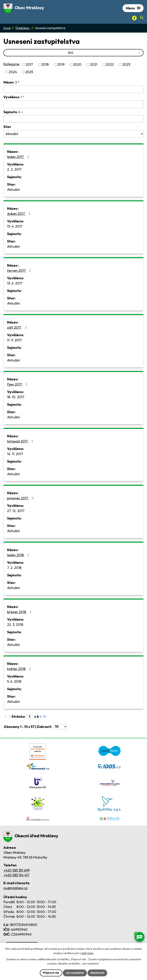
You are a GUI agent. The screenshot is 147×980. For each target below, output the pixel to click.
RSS (105, 53)
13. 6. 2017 (15, 283)
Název (10, 82)
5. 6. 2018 (14, 681)
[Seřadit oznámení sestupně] (19, 83)
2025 (29, 72)
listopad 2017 (21, 441)
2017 (29, 65)
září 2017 (18, 327)
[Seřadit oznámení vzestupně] (19, 81)
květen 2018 (20, 669)
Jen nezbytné (75, 973)
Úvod (7, 28)
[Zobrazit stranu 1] (29, 717)
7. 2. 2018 (14, 568)
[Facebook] (134, 18)
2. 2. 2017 (14, 169)
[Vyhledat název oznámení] (73, 89)
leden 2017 (19, 157)
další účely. (88, 953)
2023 (126, 65)
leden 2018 (19, 555)
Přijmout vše (51, 973)
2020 (77, 65)
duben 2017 (19, 214)
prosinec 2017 (21, 498)
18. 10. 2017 (16, 397)
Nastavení (97, 973)
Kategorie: (12, 64)
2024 (13, 72)
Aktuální (13, 190)
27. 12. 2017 (16, 511)
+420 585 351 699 (17, 870)
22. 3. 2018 (15, 625)
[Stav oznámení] (73, 134)
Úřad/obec (23, 28)
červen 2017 (20, 271)
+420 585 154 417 (16, 875)
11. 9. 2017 (14, 340)
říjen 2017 (18, 384)
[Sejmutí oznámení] (73, 119)
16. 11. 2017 (15, 454)
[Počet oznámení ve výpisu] (60, 727)
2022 (110, 65)
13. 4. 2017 (15, 226)
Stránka (18, 717)
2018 (45, 65)
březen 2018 (20, 612)
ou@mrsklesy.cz (16, 888)
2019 (61, 65)
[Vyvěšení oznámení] (73, 104)
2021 (94, 65)
